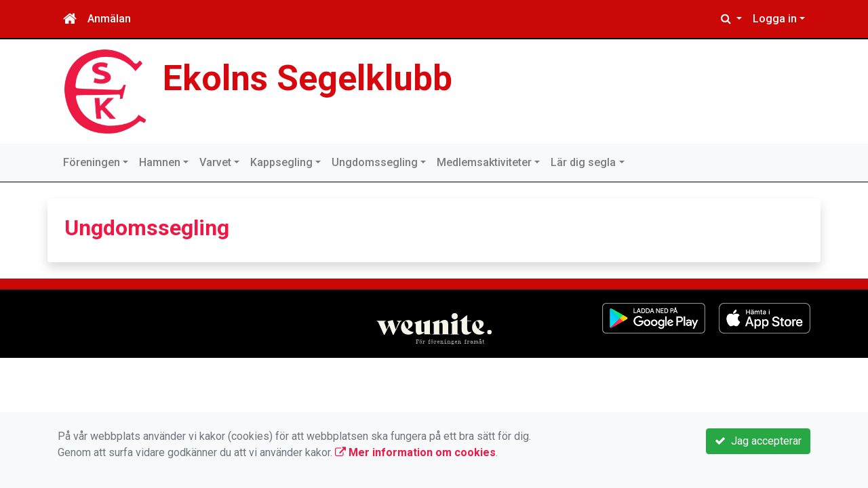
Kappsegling (281, 162)
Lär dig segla (583, 162)
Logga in (775, 19)
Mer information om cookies (415, 452)
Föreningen (92, 162)
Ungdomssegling (375, 162)
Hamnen (160, 162)
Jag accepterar (758, 441)
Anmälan (109, 19)
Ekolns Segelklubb (308, 78)
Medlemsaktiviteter (484, 162)
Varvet (215, 162)
